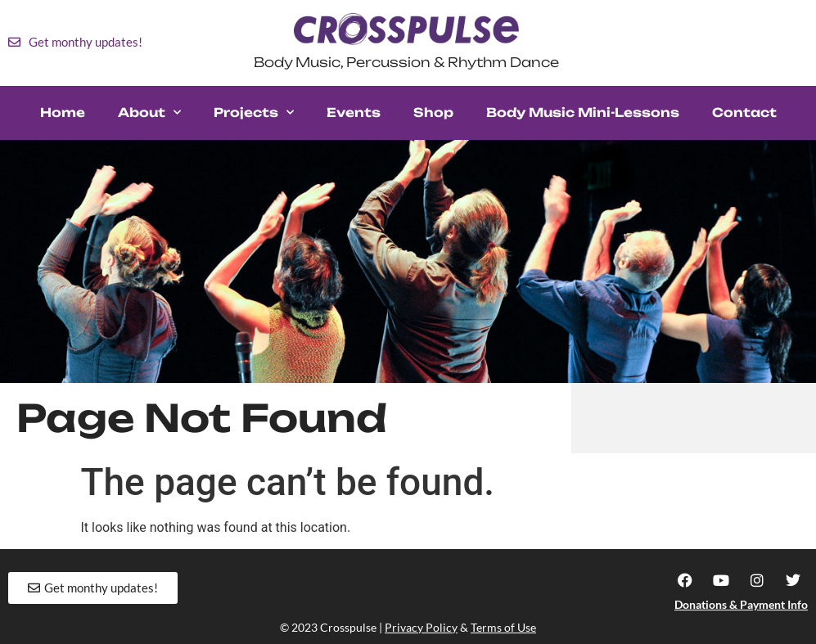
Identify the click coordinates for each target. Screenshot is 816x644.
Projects (254, 113)
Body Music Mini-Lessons (583, 113)
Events (354, 113)
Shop (433, 113)
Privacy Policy (421, 627)
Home (63, 113)
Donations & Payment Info (741, 604)
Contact (744, 113)
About (149, 113)
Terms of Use (503, 627)
